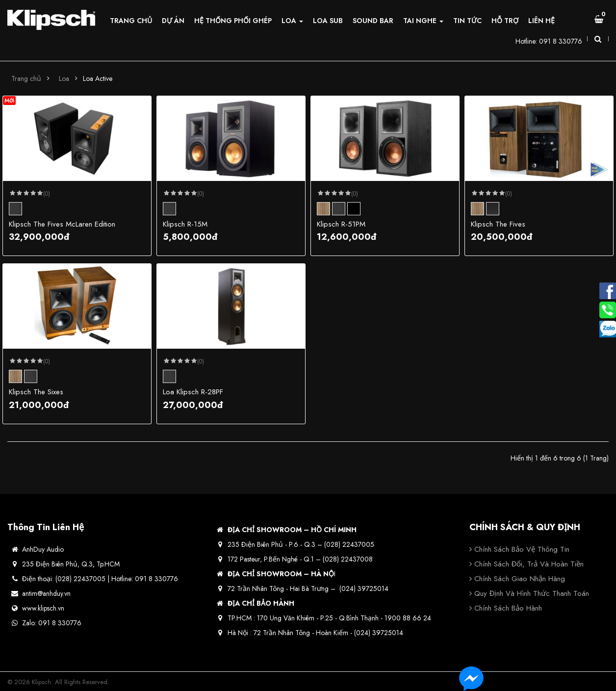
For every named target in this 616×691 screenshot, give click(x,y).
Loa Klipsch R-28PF (193, 392)
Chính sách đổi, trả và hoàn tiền (529, 564)
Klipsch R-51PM (341, 224)
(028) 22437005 (349, 544)
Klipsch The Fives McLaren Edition (62, 224)
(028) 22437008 (348, 559)
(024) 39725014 (364, 589)
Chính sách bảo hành (508, 608)
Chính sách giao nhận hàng (520, 579)
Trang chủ (26, 78)
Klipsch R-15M (185, 224)
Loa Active (98, 78)
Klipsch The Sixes (36, 392)
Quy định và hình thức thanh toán (532, 593)
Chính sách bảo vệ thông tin (522, 549)
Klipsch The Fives (498, 224)
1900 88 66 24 (408, 618)
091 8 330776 (561, 41)
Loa (64, 78)
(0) (47, 194)
